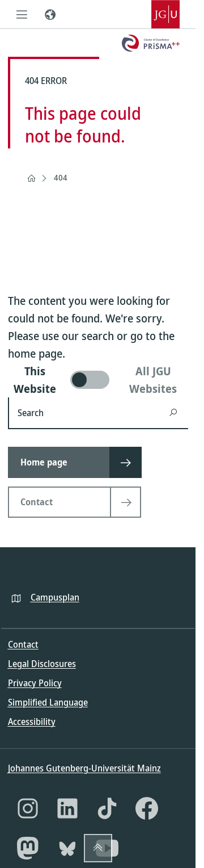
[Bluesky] (67, 848)
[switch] (98, 380)
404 (61, 177)
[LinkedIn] (67, 808)
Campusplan (55, 597)
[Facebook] (147, 808)
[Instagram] (28, 808)
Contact (23, 644)
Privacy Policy (35, 683)
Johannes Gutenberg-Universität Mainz (84, 768)
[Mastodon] (28, 848)
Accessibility (32, 722)
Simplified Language (48, 702)
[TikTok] (107, 808)
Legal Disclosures (42, 664)
